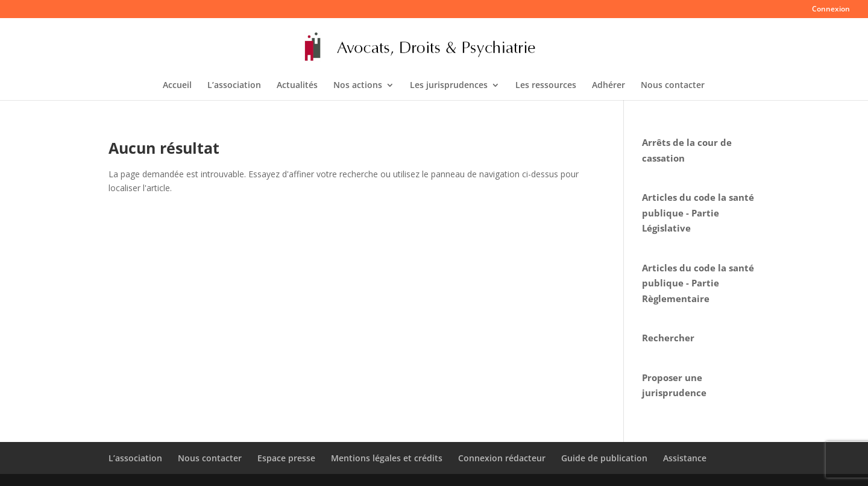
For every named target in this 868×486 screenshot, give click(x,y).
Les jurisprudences (449, 86)
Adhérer (609, 86)
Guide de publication (604, 458)
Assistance (685, 458)
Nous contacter (673, 86)
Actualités (297, 86)
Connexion (831, 10)
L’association (234, 86)
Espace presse (286, 458)
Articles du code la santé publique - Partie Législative (698, 213)
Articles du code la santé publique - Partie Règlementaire (698, 283)
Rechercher (668, 338)
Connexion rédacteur (502, 458)
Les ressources (546, 86)
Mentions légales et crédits (387, 458)
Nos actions (358, 86)
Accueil (177, 86)
